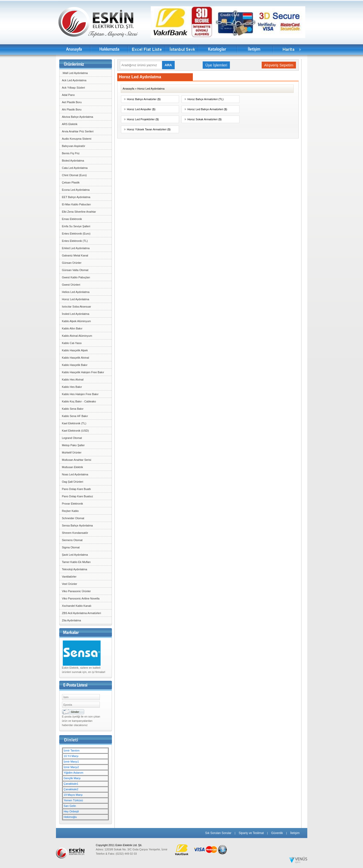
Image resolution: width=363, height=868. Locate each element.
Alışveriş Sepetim (279, 65)
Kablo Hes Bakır (72, 387)
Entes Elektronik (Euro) (76, 234)
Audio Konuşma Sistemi (77, 139)
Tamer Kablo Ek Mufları (76, 562)
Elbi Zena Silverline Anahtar (79, 212)
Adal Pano (68, 95)
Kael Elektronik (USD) (75, 431)
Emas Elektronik (72, 219)
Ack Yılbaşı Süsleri (74, 88)
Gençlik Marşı (72, 778)
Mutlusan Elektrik (73, 467)
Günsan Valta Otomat (75, 270)
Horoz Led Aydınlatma (76, 299)
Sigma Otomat (71, 547)
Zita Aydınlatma (72, 620)
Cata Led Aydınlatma (75, 168)
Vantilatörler (69, 577)
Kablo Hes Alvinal (73, 380)
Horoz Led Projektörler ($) (143, 119)
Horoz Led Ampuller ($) (141, 109)
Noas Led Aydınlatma (75, 474)
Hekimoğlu (70, 817)
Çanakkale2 (71, 789)
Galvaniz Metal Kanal (75, 255)
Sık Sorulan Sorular (218, 833)
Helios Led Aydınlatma (76, 292)
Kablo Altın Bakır (72, 328)
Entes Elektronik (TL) (75, 241)
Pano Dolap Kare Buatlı (77, 489)
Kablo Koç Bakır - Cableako (79, 401)
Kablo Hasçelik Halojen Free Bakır (83, 372)
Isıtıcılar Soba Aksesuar (77, 307)
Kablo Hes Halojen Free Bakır (80, 394)
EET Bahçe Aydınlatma (76, 197)
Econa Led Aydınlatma (76, 190)
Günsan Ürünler (72, 263)
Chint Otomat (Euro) (74, 175)
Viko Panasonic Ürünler (77, 591)
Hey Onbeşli (71, 811)
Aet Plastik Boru (72, 102)
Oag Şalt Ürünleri (73, 482)
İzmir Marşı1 (71, 762)
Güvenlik (277, 833)
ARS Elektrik (70, 124)
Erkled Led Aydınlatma (76, 248)
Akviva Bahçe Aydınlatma (78, 117)
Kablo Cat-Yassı (72, 343)
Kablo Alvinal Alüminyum (77, 336)
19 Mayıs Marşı (73, 795)
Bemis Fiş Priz (71, 153)
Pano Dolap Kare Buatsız (78, 496)
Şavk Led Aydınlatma (75, 555)
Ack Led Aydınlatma (74, 80)
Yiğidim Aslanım (74, 773)
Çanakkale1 (71, 784)
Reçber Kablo (70, 511)
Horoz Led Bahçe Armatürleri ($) (207, 109)
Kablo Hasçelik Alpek (75, 350)
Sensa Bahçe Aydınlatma (78, 525)
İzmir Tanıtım (72, 750)
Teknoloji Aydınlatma (75, 569)
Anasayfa (129, 89)
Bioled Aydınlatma (73, 161)
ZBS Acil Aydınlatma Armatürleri (82, 613)
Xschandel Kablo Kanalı (77, 606)
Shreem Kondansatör (75, 533)
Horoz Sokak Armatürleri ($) (205, 119)
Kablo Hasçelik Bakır (75, 365)
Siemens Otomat (72, 540)
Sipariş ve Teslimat (251, 833)
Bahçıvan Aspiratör (74, 146)
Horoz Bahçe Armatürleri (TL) (206, 99)
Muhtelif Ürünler (72, 452)
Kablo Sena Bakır (73, 409)
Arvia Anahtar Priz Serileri (78, 131)
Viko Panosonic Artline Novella (81, 598)
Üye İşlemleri (216, 65)
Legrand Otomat (72, 438)
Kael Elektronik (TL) (74, 423)
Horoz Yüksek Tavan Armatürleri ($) (149, 129)
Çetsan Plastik (71, 182)
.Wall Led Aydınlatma (75, 73)
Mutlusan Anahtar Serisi (77, 460)
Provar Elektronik (73, 504)
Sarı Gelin (70, 806)
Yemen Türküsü (73, 800)
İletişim (295, 833)
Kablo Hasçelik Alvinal (76, 358)
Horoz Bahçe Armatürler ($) (144, 99)
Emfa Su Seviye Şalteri (76, 226)
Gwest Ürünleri (71, 285)
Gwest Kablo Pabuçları (76, 277)
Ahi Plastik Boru (72, 109)
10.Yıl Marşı (71, 756)
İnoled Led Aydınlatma (76, 314)
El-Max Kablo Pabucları (77, 204)
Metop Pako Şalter (73, 445)
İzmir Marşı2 (71, 767)
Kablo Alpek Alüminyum (77, 321)
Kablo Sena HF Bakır (75, 416)
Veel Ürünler (70, 584)
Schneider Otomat (73, 518)
